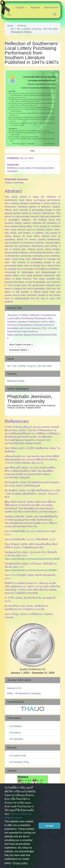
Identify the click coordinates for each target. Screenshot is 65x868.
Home (10, 26)
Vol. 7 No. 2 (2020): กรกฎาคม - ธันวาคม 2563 (34, 29)
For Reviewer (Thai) (19, 762)
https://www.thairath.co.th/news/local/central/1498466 (32, 559)
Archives (22, 26)
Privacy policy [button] (20, 863)
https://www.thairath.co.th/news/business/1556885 (31, 570)
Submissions (51, 7)
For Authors (15, 733)
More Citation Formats (21, 345)
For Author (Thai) (18, 756)
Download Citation (19, 350)
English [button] (21, 7)
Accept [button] (50, 826)
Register (35, 7)
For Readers (16, 726)
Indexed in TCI (14, 688)
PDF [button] (32, 151)
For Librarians (16, 739)
